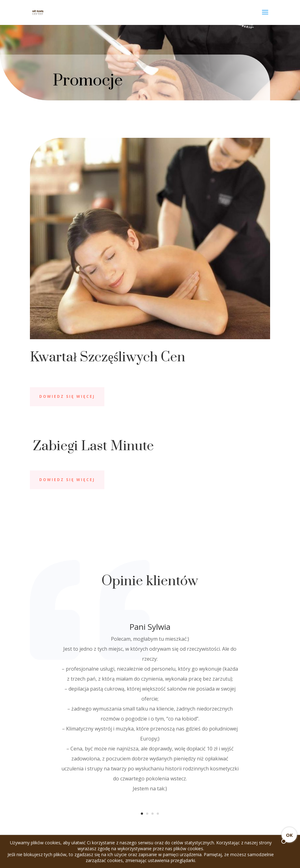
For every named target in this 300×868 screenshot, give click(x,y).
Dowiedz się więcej (67, 396)
